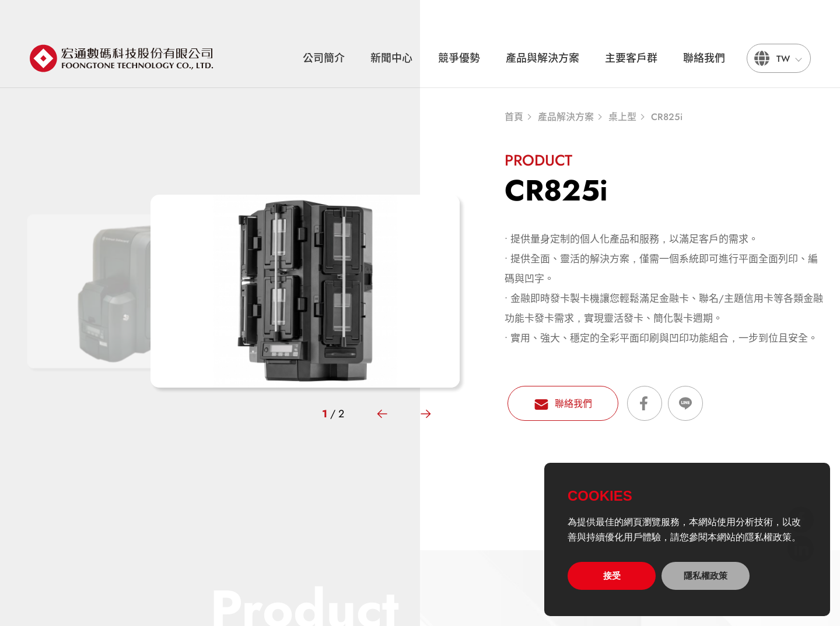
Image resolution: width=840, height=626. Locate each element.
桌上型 (622, 117)
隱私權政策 (706, 576)
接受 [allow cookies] (612, 576)
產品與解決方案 (542, 58)
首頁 (514, 117)
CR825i (667, 117)
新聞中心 (391, 58)
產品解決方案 (566, 117)
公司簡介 (324, 58)
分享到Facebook (645, 403)
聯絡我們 (704, 58)
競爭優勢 (459, 58)
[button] (382, 414)
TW (783, 59)
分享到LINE (685, 403)
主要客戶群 (631, 58)
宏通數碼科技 (123, 58)
